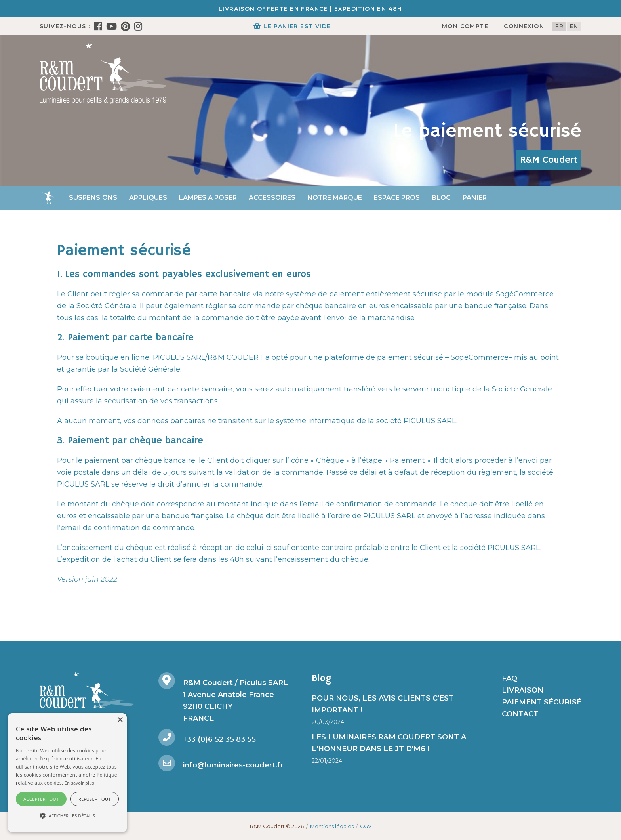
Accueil (48, 198)
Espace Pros (397, 198)
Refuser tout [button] (95, 799)
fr (560, 26)
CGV (366, 826)
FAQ (510, 678)
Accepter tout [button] (41, 799)
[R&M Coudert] (103, 73)
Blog (441, 198)
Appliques (148, 198)
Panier (475, 198)
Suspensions (93, 198)
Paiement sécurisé (542, 702)
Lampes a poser (208, 198)
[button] (67, 816)
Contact (520, 714)
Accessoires (272, 198)
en (574, 26)
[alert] (67, 773)
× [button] (120, 720)
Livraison (523, 690)
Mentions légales (332, 826)
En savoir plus (79, 783)
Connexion (524, 26)
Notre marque (335, 198)
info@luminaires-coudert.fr (233, 765)
